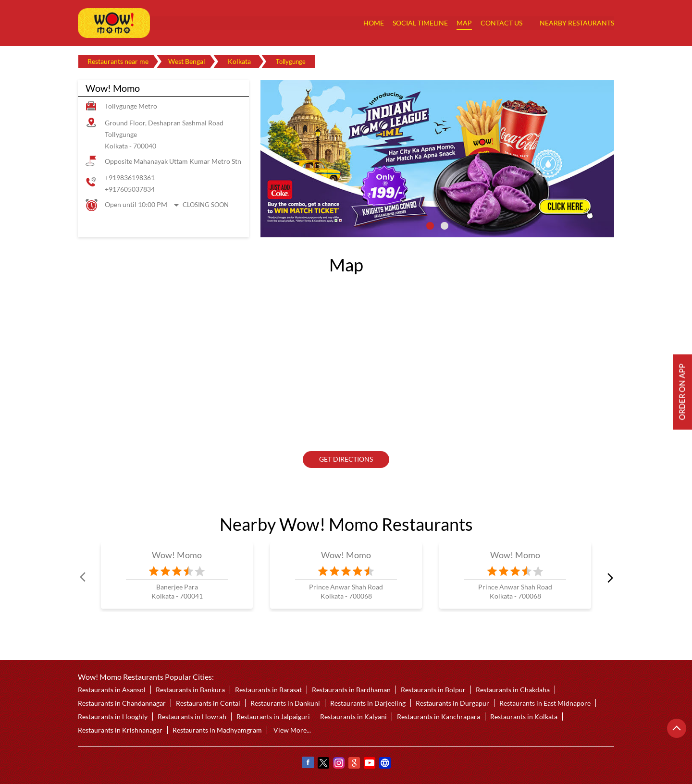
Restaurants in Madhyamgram (217, 730)
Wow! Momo (177, 555)
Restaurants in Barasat (268, 690)
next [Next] (608, 577)
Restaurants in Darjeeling (368, 703)
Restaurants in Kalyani (353, 717)
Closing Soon (206, 205)
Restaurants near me (118, 61)
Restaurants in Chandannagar (122, 703)
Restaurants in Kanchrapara (439, 717)
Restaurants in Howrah (192, 717)
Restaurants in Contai (208, 703)
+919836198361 (130, 178)
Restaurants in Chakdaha (513, 690)
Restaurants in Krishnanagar (120, 730)
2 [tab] (445, 226)
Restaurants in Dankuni (285, 703)
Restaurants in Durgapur (452, 703)
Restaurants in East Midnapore (545, 703)
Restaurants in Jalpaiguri (273, 717)
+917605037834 (130, 189)
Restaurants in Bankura (190, 690)
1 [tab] (430, 226)
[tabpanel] (437, 159)
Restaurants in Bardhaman (351, 690)
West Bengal (187, 61)
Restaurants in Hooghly (113, 717)
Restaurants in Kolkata (524, 717)
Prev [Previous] (84, 577)
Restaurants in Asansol (112, 690)
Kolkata (239, 61)
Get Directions (346, 459)
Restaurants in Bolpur (433, 690)
